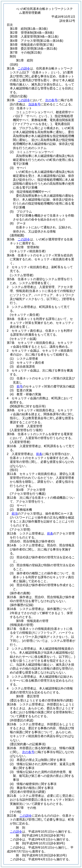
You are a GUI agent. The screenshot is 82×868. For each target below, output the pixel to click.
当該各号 (34, 104)
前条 (39, 454)
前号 (20, 386)
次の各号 (51, 100)
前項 (15, 514)
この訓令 (24, 68)
